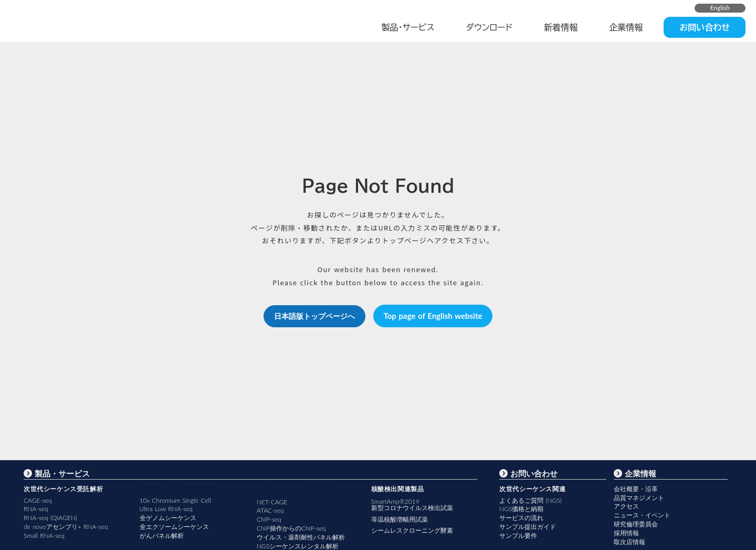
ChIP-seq (269, 519)
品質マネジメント (639, 498)
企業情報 (626, 27)
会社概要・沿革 (636, 489)
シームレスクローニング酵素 (412, 530)
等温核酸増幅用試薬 (400, 519)
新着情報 (561, 27)
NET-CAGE (272, 502)
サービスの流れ (521, 518)
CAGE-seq (38, 500)
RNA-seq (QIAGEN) (50, 518)
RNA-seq (36, 509)
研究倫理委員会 (636, 524)
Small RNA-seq (44, 536)
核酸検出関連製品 (398, 489)
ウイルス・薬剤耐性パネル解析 (301, 537)
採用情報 (626, 533)
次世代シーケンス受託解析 (63, 489)
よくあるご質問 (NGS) (531, 500)
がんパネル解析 (162, 536)
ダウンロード (490, 27)
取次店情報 (629, 542)
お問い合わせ (705, 27)
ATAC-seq (270, 510)
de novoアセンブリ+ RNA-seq (66, 527)
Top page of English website (433, 316)
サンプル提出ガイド (528, 527)
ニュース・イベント (642, 515)
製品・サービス (408, 27)
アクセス (626, 506)
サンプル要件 (518, 536)
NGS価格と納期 (521, 509)
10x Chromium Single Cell (175, 500)
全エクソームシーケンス (174, 527)
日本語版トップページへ (314, 316)
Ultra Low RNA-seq (166, 509)
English (720, 8)
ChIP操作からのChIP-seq (291, 528)
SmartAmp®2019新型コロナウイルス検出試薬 (412, 505)
